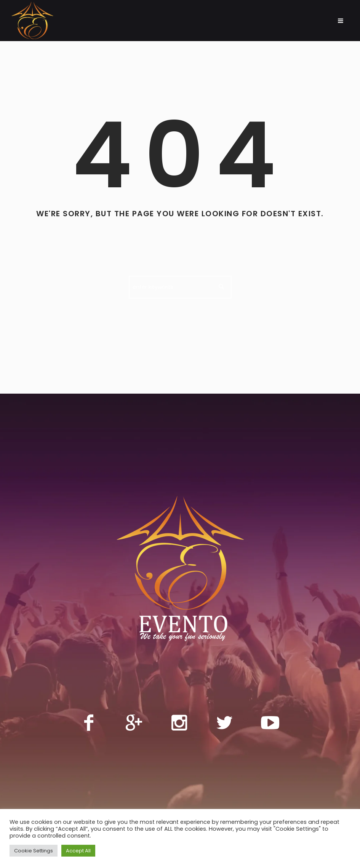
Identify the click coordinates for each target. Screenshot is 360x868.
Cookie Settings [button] (34, 851)
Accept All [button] (78, 851)
